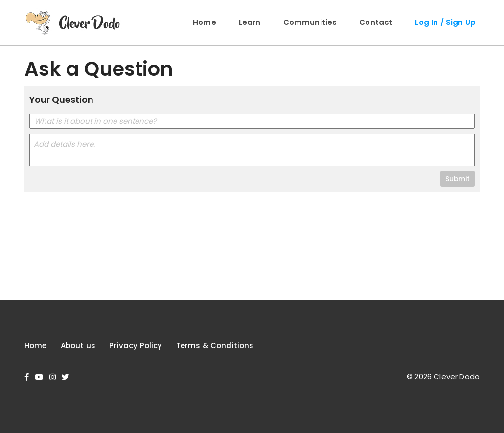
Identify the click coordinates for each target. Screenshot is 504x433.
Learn (250, 22)
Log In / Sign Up (445, 22)
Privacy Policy (136, 346)
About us (78, 346)
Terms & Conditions (215, 346)
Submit (458, 179)
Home (205, 22)
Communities (310, 22)
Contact (376, 22)
